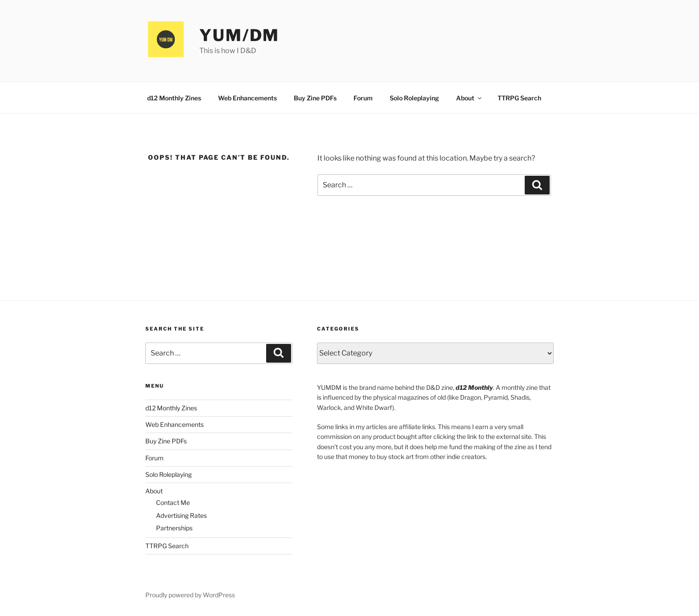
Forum (363, 98)
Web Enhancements (247, 98)
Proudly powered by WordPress (190, 595)
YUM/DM (239, 35)
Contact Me (173, 502)
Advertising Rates (181, 515)
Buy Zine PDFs (315, 98)
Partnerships (174, 528)
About (469, 98)
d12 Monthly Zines (174, 98)
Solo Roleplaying (414, 98)
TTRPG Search (519, 98)
